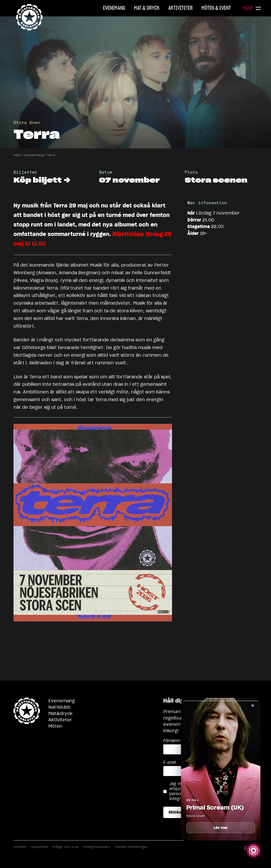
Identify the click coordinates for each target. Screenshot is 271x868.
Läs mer (221, 828)
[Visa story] (254, 851)
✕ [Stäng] (253, 706)
